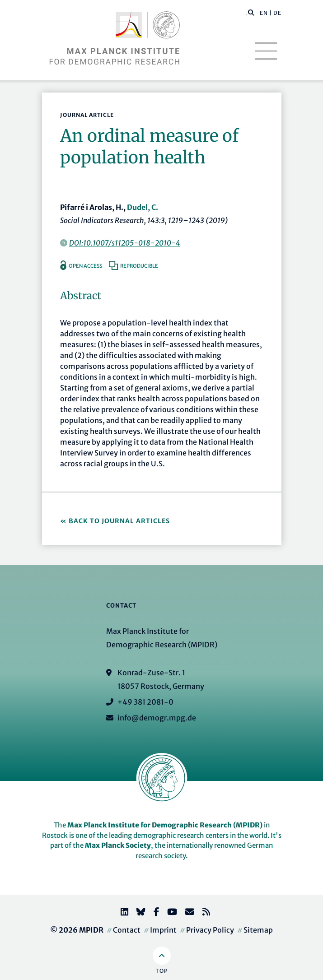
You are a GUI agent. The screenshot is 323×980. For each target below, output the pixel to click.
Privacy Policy (210, 930)
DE (277, 13)
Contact (127, 930)
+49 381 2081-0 (145, 702)
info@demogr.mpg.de (157, 718)
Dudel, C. (143, 207)
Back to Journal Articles (119, 521)
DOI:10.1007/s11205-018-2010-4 (125, 243)
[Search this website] (246, 13)
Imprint (163, 930)
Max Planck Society (118, 845)
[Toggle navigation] (266, 51)
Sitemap (258, 930)
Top (161, 971)
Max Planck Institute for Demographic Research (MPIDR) (165, 825)
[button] (251, 12)
